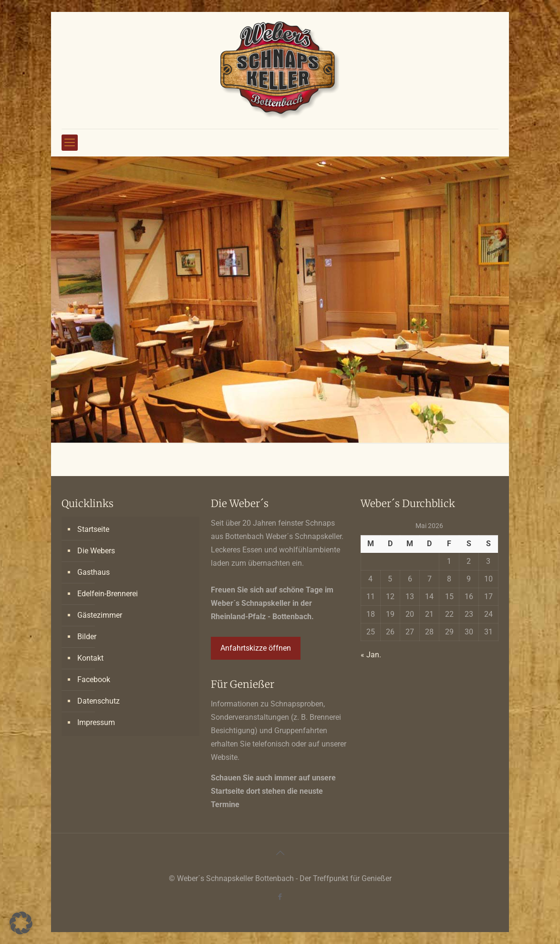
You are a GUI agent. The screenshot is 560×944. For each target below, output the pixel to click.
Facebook (94, 679)
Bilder (87, 637)
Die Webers (96, 551)
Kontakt (90, 658)
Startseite (93, 529)
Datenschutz (99, 701)
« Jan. (371, 655)
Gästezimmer (100, 615)
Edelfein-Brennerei (108, 594)
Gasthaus (93, 572)
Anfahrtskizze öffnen (256, 648)
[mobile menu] (70, 143)
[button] (21, 923)
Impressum (96, 722)
